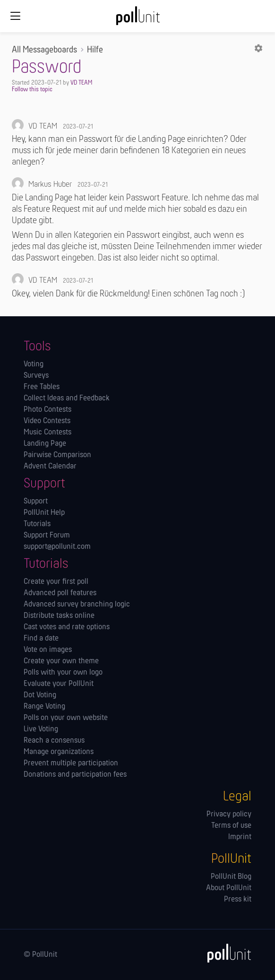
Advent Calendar (50, 467)
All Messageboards (44, 50)
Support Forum (47, 536)
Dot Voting (40, 695)
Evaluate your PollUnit (59, 684)
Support (36, 502)
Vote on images (48, 650)
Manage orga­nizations (59, 752)
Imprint (240, 837)
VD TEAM (81, 83)
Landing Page (45, 444)
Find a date (41, 639)
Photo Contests (47, 410)
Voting (34, 364)
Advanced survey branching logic (77, 605)
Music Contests (47, 433)
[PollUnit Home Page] (137, 19)
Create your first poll (56, 582)
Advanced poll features (60, 593)
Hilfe (95, 50)
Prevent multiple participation (71, 763)
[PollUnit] (225, 953)
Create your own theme (61, 661)
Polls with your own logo (63, 673)
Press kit (238, 900)
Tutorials (37, 524)
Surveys (36, 376)
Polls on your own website (66, 718)
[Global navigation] (15, 16)
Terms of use (231, 826)
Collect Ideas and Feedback (67, 399)
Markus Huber (50, 185)
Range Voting (44, 707)
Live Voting (41, 729)
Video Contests (47, 421)
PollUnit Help (44, 513)
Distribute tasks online (59, 616)
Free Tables (42, 387)
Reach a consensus (54, 741)
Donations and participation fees (75, 775)
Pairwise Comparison (57, 455)
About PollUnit (229, 888)
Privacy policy (229, 815)
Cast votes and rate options (67, 627)
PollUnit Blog (231, 877)
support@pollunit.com (57, 547)
